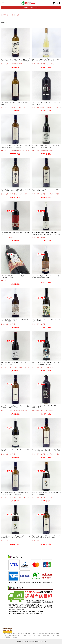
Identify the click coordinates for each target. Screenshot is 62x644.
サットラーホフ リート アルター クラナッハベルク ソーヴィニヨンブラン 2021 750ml (15, 147)
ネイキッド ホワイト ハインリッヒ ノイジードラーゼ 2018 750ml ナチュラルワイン (46, 277)
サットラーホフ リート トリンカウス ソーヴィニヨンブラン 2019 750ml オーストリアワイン (15, 190)
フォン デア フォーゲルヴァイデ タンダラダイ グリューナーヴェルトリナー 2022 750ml (15, 537)
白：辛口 (43, 64)
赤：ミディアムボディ (47, 107)
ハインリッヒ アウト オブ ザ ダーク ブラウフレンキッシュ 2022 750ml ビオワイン (46, 363)
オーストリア (16, 15)
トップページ (5, 15)
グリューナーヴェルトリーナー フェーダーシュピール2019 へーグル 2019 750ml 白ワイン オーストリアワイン (46, 234)
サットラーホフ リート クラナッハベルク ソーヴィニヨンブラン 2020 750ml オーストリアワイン (46, 537)
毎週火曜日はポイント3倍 (31, 8)
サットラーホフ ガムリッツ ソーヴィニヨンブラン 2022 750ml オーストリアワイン (15, 407)
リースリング (51, 64)
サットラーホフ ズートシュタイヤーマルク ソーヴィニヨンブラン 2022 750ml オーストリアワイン (15, 60)
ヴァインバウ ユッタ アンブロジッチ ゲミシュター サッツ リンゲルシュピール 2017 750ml (46, 60)
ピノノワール (28, 367)
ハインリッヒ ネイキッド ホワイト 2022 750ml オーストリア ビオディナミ (15, 320)
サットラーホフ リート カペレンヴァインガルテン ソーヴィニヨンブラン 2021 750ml (15, 494)
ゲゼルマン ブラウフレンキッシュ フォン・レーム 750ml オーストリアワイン (15, 277)
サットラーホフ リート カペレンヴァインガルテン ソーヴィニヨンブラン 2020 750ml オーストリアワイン (46, 451)
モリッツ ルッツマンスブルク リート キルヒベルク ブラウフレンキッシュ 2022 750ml (46, 147)
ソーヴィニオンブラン (16, 64)
